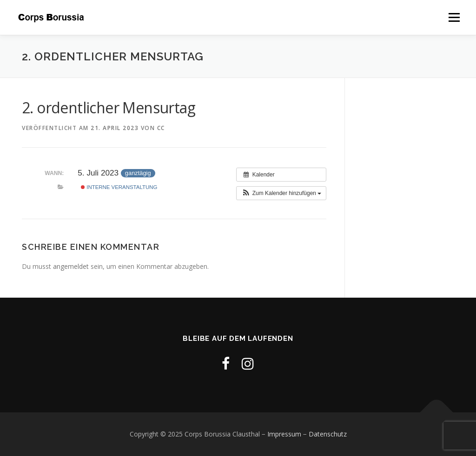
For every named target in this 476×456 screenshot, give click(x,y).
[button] (281, 193)
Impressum (284, 434)
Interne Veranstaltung (119, 187)
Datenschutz (328, 434)
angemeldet (71, 266)
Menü (454, 17)
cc (161, 128)
